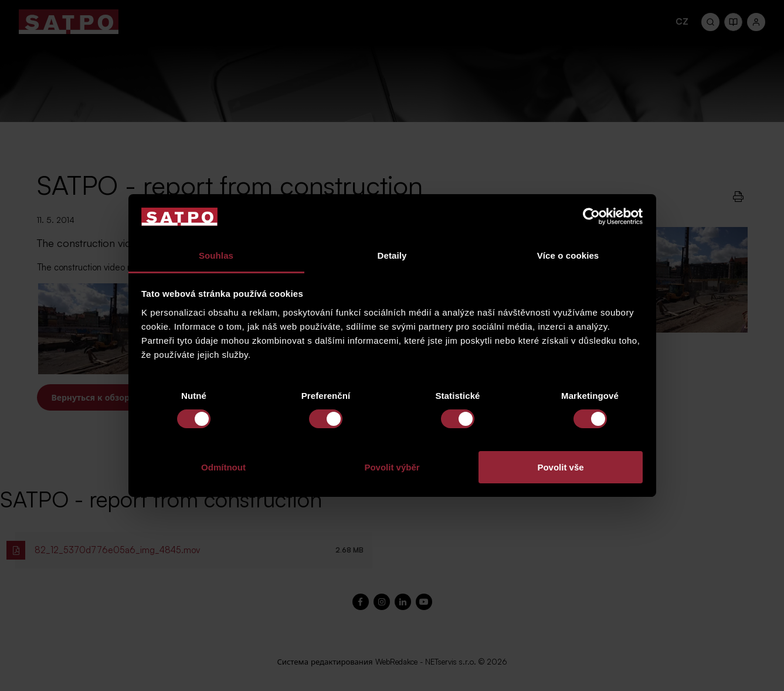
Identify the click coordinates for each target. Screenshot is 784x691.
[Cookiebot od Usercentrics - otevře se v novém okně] (591, 216)
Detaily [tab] (392, 255)
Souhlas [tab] (216, 255)
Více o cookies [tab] (568, 255)
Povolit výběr (392, 467)
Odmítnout (223, 467)
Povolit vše (560, 467)
